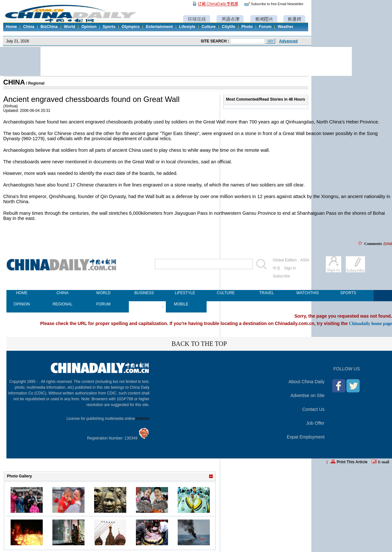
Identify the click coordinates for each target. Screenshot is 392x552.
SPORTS (348, 293)
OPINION (22, 304)
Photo (247, 27)
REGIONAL (63, 304)
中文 (277, 268)
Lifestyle (187, 27)
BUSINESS (144, 293)
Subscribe (281, 276)
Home (11, 27)
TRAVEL (267, 293)
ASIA (305, 260)
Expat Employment (306, 437)
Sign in (290, 268)
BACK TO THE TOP (199, 344)
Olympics (130, 27)
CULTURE (226, 293)
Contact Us (313, 409)
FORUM (103, 304)
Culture (209, 27)
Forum (265, 27)
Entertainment (159, 27)
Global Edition (285, 260)
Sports (109, 27)
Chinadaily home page (370, 323)
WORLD (103, 293)
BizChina (49, 27)
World (70, 27)
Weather (285, 27)
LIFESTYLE (185, 293)
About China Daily (307, 382)
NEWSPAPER (144, 304)
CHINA (14, 82)
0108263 (143, 419)
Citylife (228, 27)
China (29, 27)
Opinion (89, 27)
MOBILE (181, 304)
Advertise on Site (307, 395)
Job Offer (315, 423)
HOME (22, 293)
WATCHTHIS (307, 293)
